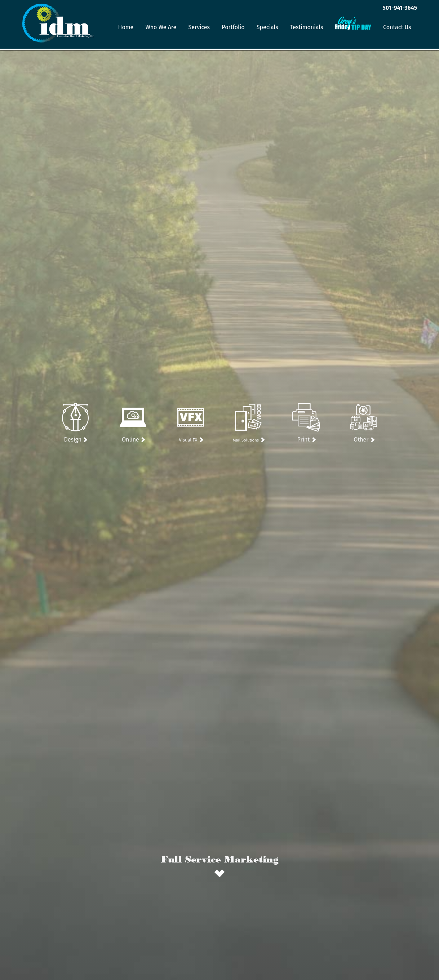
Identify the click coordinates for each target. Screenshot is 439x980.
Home (126, 27)
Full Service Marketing (220, 859)
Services (199, 27)
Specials (267, 27)
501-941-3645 (400, 8)
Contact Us (397, 27)
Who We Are (161, 27)
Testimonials (307, 27)
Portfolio (233, 27)
